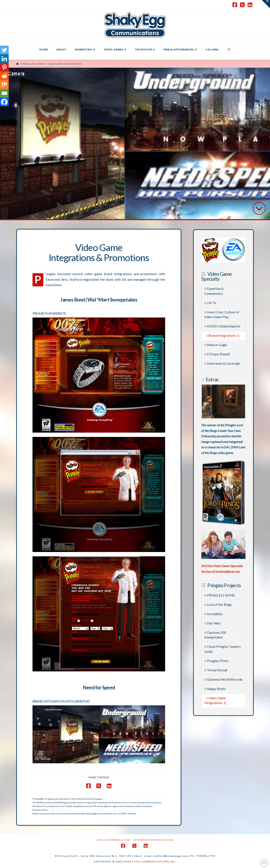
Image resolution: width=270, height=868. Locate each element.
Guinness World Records (224, 679)
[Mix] (4, 85)
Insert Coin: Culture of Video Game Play (222, 315)
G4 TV (210, 303)
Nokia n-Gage (216, 345)
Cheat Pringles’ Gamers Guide (223, 649)
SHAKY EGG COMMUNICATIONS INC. (150, 862)
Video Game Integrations (215, 700)
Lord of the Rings (218, 605)
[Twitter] (4, 50)
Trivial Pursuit (216, 670)
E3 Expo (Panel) (217, 354)
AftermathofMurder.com (153, 840)
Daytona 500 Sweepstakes (215, 635)
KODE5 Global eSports (222, 326)
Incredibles (214, 614)
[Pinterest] (4, 67)
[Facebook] (4, 102)
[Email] (4, 93)
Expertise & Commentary (214, 291)
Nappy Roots (215, 689)
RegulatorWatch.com (114, 840)
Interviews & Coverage (222, 363)
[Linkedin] (4, 59)
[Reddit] (4, 76)
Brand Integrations (223, 335)
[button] (266, 4)
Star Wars (213, 623)
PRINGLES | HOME (220, 595)
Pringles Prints (217, 661)
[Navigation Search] (229, 50)
